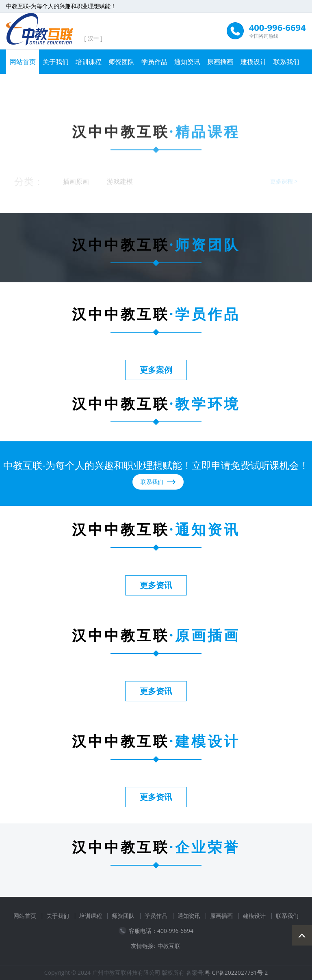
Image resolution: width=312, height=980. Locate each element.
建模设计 (253, 62)
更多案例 (156, 370)
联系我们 (286, 62)
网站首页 (23, 62)
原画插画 (220, 62)
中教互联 (169, 946)
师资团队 (121, 62)
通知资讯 (187, 62)
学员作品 (154, 62)
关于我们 (56, 62)
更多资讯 (156, 585)
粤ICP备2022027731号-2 (236, 972)
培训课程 (89, 62)
